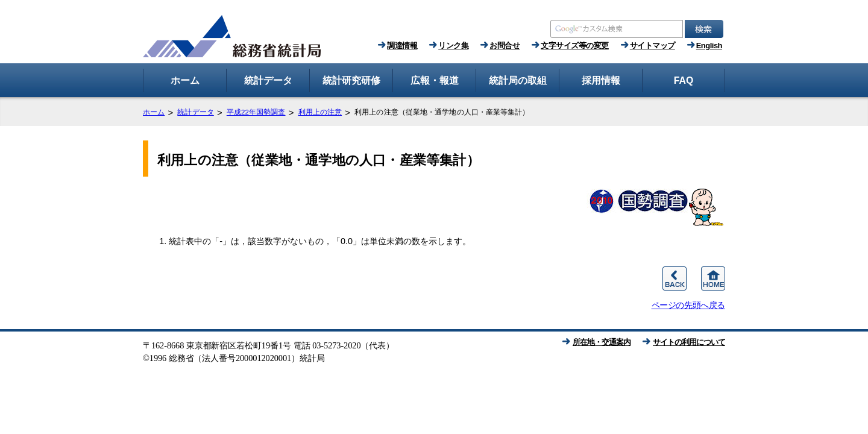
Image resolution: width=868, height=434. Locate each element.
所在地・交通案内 (602, 342)
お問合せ (505, 46)
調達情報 (402, 46)
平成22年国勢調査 (256, 112)
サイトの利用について (689, 342)
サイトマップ (653, 46)
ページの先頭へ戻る (688, 305)
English (709, 46)
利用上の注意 (320, 112)
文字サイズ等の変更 (575, 46)
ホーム (154, 112)
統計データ (196, 112)
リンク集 (453, 46)
